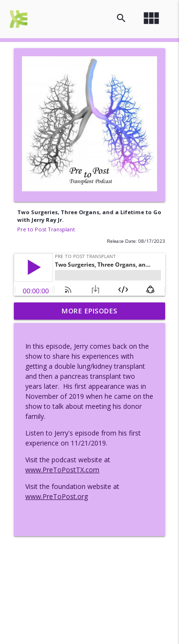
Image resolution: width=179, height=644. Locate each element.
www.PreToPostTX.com (62, 470)
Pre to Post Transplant (46, 229)
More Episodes (89, 311)
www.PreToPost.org (57, 496)
